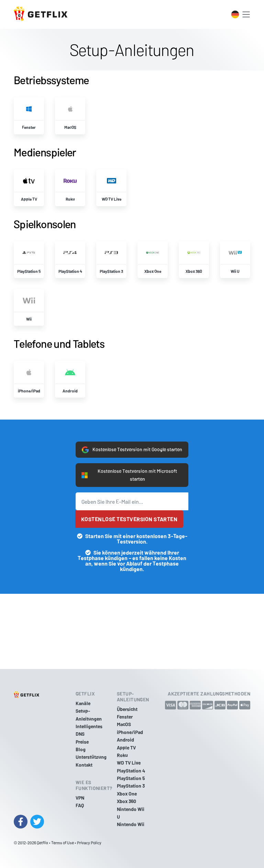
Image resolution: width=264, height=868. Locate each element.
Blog (81, 749)
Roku (122, 755)
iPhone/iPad (130, 732)
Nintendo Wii (131, 825)
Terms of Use (63, 843)
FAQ (80, 805)
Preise (82, 742)
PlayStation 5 (131, 778)
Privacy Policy (89, 843)
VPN (80, 798)
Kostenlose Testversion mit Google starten (132, 449)
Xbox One (127, 794)
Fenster (125, 717)
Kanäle (83, 703)
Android (125, 740)
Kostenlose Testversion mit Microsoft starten (129, 475)
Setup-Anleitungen (89, 715)
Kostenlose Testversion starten (129, 519)
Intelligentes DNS (89, 730)
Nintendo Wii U (131, 813)
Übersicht (127, 709)
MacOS (124, 725)
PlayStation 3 (131, 786)
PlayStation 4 (131, 771)
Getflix (42, 843)
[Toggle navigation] (246, 14)
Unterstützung (91, 757)
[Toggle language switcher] (235, 14)
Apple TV (126, 748)
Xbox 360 (126, 801)
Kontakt (84, 765)
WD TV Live (129, 763)
